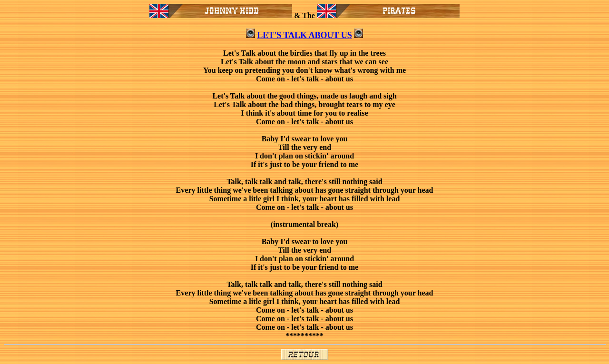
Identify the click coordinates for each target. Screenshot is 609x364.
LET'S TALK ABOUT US (304, 35)
